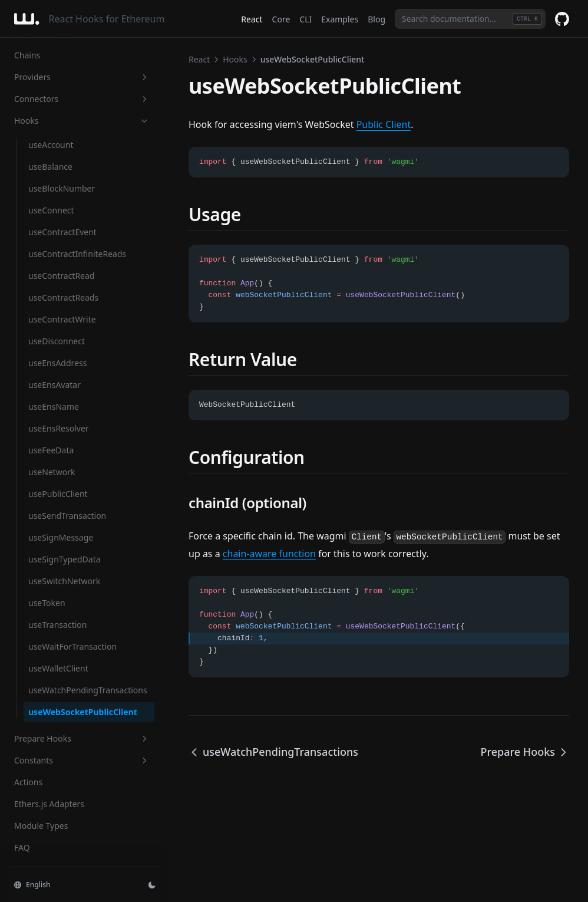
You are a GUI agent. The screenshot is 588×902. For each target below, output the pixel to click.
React (252, 19)
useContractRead (61, 276)
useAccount (51, 145)
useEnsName (54, 406)
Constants (82, 760)
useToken (47, 603)
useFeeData (51, 450)
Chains (27, 55)
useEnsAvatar (54, 385)
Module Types (41, 826)
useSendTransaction (67, 516)
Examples (340, 19)
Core (281, 19)
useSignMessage (61, 537)
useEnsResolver (59, 428)
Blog (376, 19)
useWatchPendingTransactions (88, 690)
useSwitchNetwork (64, 581)
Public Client (384, 124)
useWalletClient (58, 668)
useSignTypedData (65, 559)
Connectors (82, 99)
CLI (305, 19)
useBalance (50, 167)
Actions (28, 782)
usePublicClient (58, 494)
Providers (82, 77)
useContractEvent (62, 232)
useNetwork (52, 472)
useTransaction (57, 625)
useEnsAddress (57, 363)
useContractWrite (62, 319)
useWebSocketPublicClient (83, 712)
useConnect (51, 210)
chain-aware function (269, 554)
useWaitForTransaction (72, 646)
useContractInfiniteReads (77, 254)
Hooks (82, 121)
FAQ (22, 847)
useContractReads (63, 297)
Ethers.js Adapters (49, 804)
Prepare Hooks (82, 738)
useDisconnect (57, 341)
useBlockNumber (62, 188)
